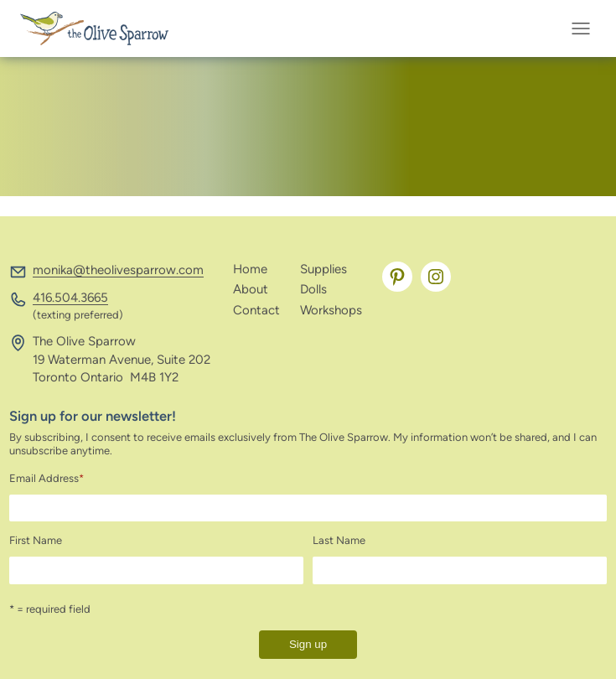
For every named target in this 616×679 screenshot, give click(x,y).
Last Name (339, 540)
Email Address (47, 478)
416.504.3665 (70, 298)
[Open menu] (586, 29)
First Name (36, 540)
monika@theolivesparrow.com (118, 270)
